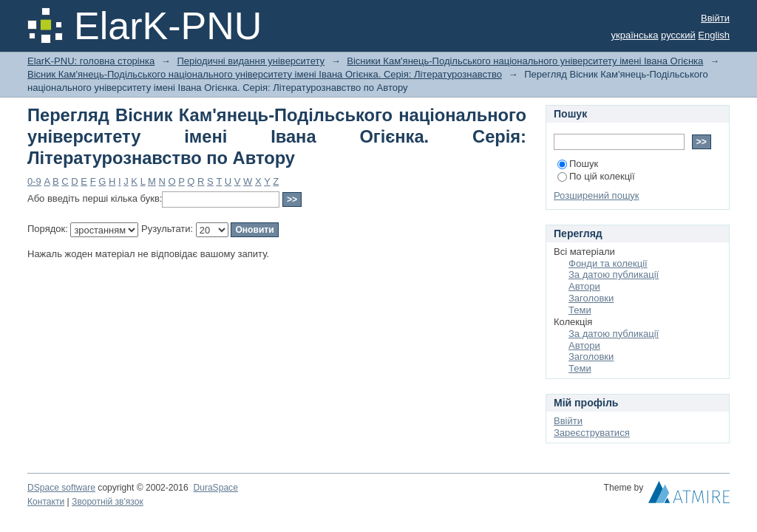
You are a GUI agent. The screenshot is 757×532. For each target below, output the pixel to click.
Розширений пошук (597, 195)
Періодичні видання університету (251, 61)
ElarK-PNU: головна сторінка (91, 61)
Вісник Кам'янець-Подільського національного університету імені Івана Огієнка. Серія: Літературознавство (265, 74)
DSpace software (61, 488)
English (714, 35)
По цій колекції (596, 176)
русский (678, 35)
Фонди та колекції (608, 263)
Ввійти (715, 18)
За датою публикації (614, 274)
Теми (580, 310)
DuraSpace (215, 488)
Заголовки (591, 298)
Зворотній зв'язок (108, 502)
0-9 (34, 181)
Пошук (578, 164)
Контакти (46, 502)
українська (635, 35)
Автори (584, 286)
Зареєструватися (592, 433)
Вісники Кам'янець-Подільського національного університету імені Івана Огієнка (525, 61)
